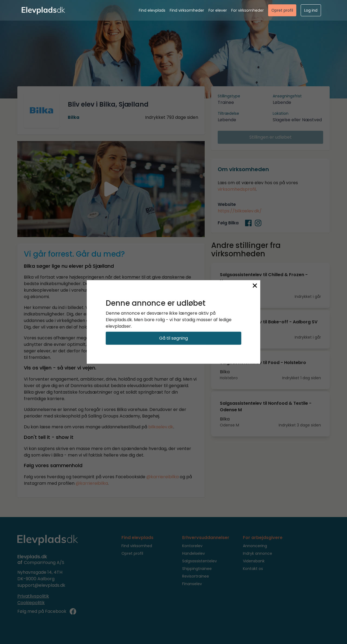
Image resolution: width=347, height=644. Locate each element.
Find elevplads (152, 10)
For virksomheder (248, 10)
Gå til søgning (173, 338)
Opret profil (282, 10)
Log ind (311, 10)
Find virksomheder (187, 10)
